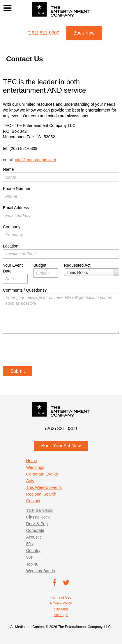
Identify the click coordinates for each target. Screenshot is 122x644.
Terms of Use (61, 598)
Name (8, 169)
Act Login (61, 615)
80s (30, 544)
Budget (40, 265)
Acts (30, 481)
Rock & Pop (37, 524)
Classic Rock (38, 517)
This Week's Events (44, 487)
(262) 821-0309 (24, 148)
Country (33, 550)
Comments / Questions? (25, 290)
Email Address (16, 208)
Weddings (35, 467)
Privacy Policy (61, 603)
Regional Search (41, 494)
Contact (33, 501)
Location (11, 246)
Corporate (35, 530)
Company (12, 227)
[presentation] (47, 351)
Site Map (61, 609)
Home (32, 461)
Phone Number (17, 189)
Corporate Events (42, 474)
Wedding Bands (41, 571)
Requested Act (77, 265)
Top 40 (32, 564)
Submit (17, 371)
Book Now (84, 33)
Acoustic (34, 537)
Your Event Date (13, 268)
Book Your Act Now (61, 446)
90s (30, 557)
